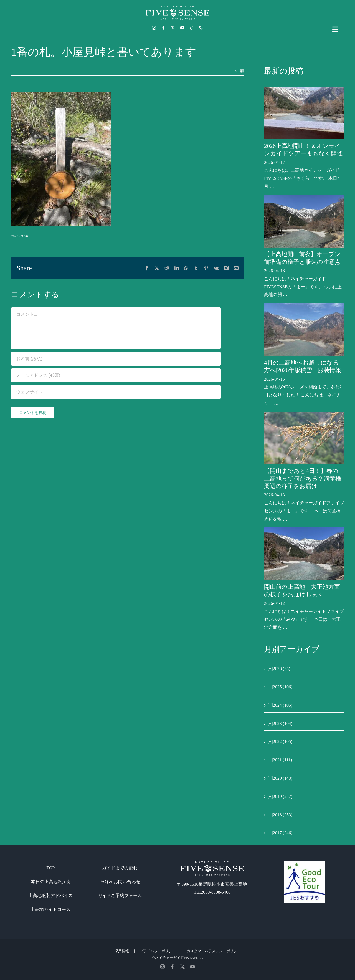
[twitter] (173, 28)
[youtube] (182, 28)
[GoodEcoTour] (305, 863)
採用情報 (122, 951)
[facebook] (163, 28)
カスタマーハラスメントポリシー (214, 951)
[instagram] (154, 28)
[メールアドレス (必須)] (116, 375)
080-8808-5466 (217, 892)
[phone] (201, 28)
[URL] (116, 392)
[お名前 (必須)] (116, 359)
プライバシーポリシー (158, 951)
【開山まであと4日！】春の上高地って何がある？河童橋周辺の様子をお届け (303, 478)
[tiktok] (192, 28)
